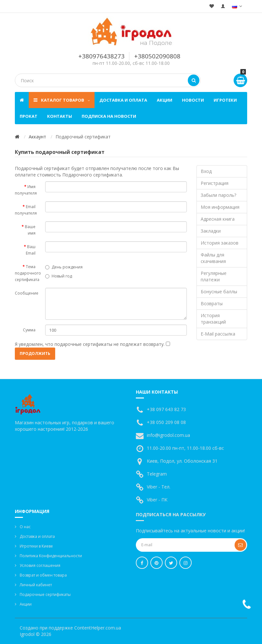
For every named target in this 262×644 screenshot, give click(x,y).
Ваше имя (30, 230)
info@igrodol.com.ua (168, 435)
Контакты (60, 116)
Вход (206, 171)
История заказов (220, 243)
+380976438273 (101, 56)
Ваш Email (31, 250)
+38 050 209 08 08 (166, 422)
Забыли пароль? (218, 195)
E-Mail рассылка (218, 334)
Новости (193, 100)
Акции (165, 100)
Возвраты (212, 303)
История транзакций (213, 319)
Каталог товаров (62, 100)
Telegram (157, 474)
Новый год (59, 276)
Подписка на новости (109, 116)
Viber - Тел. (159, 487)
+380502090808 (157, 56)
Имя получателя (26, 190)
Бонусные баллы (219, 292)
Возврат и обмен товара (43, 575)
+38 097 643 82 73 (166, 409)
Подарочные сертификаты (45, 594)
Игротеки (225, 100)
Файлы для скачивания (213, 258)
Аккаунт (37, 137)
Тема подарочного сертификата (28, 273)
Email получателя (26, 210)
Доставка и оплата (123, 100)
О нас (25, 527)
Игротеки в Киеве (36, 546)
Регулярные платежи (214, 276)
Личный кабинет (36, 585)
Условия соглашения (40, 565)
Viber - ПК (157, 500)
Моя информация (220, 207)
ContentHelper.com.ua (98, 628)
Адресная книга (218, 219)
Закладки (211, 231)
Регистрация (215, 183)
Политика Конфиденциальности (51, 556)
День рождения (64, 267)
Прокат (29, 116)
